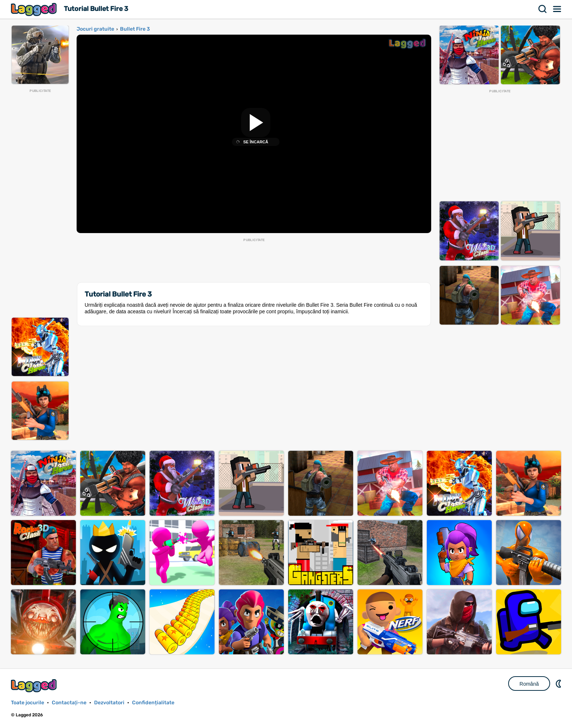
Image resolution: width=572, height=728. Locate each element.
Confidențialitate (153, 703)
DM (559, 684)
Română (529, 684)
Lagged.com (35, 686)
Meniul (557, 9)
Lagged (35, 9)
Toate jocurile (28, 703)
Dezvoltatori (109, 703)
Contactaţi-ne (69, 703)
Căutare (543, 9)
